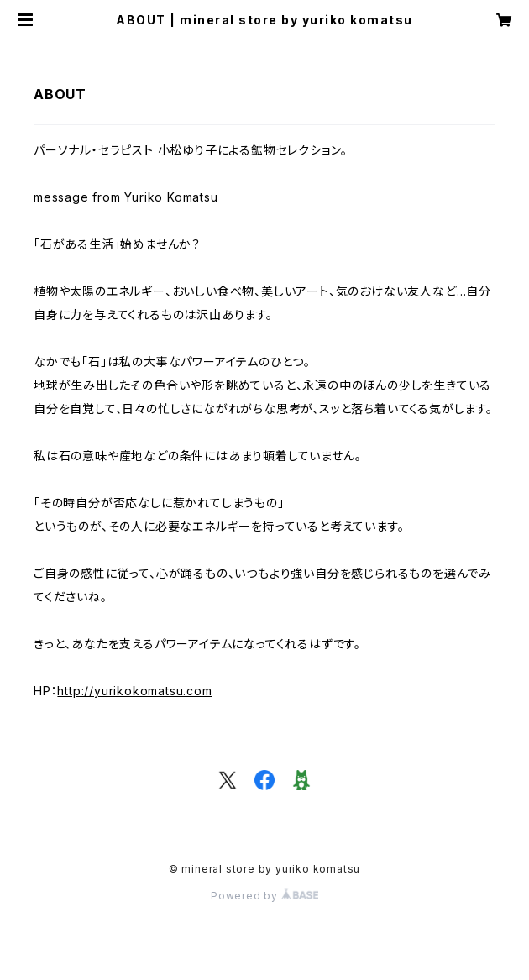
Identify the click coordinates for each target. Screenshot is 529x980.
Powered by (264, 896)
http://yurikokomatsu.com (134, 691)
